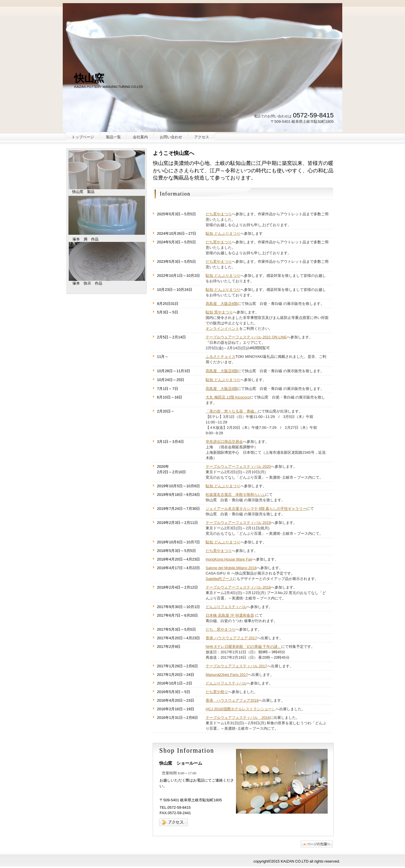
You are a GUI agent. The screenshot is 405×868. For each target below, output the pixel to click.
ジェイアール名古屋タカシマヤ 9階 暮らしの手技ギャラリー (256, 509)
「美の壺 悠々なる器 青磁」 (232, 411)
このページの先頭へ (317, 844)
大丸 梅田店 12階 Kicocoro (228, 397)
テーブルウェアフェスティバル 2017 (236, 666)
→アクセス (174, 822)
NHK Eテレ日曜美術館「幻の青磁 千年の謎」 (243, 647)
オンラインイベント (222, 329)
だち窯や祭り (217, 692)
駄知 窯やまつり (219, 312)
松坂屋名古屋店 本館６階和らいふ (235, 495)
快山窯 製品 (107, 170)
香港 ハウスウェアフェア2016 (232, 700)
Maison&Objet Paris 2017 (227, 675)
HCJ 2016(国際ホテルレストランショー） (241, 709)
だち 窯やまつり (221, 629)
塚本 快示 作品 (107, 261)
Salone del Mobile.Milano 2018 (231, 568)
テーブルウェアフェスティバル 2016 (238, 718)
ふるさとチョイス (221, 357)
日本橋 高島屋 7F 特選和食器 (230, 615)
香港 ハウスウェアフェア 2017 (231, 638)
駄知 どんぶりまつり (223, 233)
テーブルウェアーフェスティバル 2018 (238, 587)
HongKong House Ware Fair (229, 559)
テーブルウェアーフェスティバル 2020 (238, 466)
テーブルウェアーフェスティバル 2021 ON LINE (246, 337)
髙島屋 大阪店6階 (222, 304)
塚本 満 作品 (107, 215)
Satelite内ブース (219, 579)
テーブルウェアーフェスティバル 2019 (238, 523)
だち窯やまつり (219, 214)
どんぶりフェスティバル (226, 607)
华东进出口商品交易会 (224, 442)
